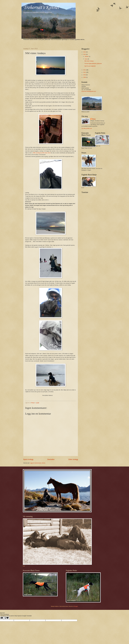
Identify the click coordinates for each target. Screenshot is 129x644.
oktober (87, 56)
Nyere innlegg (28, 459)
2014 (85, 52)
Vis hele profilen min (87, 128)
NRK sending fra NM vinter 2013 (42, 153)
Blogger (76, 606)
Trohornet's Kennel (41, 8)
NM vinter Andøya (89, 61)
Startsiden (51, 459)
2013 (85, 54)
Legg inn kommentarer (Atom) (38, 463)
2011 (85, 72)
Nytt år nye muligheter (90, 66)
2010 (85, 75)
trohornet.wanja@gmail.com (89, 91)
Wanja (94, 119)
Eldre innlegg (73, 459)
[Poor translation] (7, 618)
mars (86, 59)
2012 (85, 70)
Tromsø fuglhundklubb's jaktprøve (93, 64)
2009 (85, 77)
